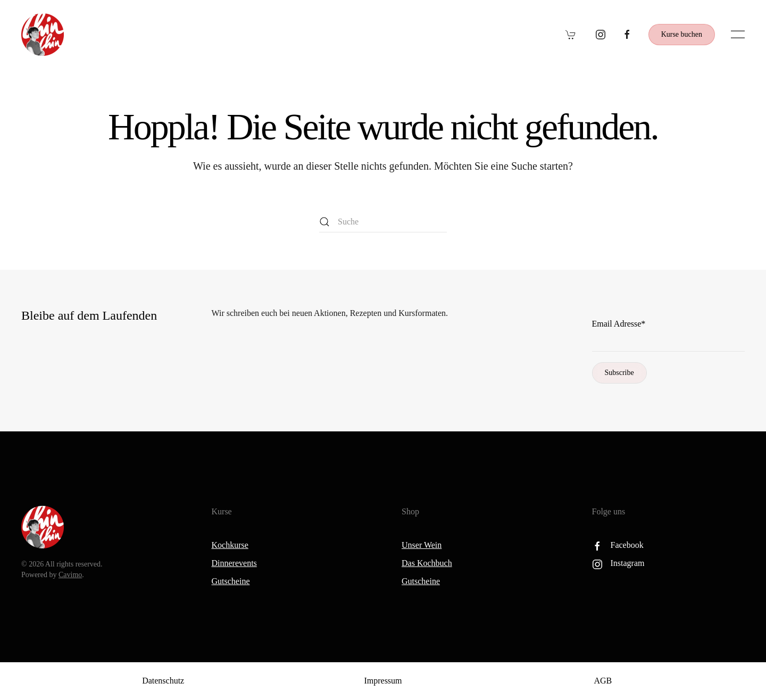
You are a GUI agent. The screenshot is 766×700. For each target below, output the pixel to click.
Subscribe (619, 373)
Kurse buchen (682, 34)
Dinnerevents (234, 563)
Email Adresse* (619, 324)
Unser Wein (422, 545)
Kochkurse (230, 545)
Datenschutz (163, 681)
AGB (603, 681)
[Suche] (383, 222)
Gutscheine (231, 581)
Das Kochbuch (427, 563)
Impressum (383, 681)
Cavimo (70, 575)
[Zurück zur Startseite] (43, 35)
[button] (738, 35)
